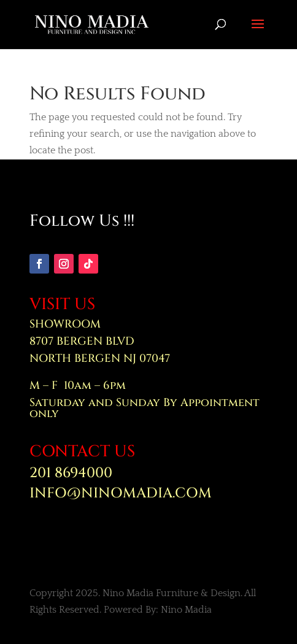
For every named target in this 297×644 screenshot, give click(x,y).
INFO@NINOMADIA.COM (121, 493)
